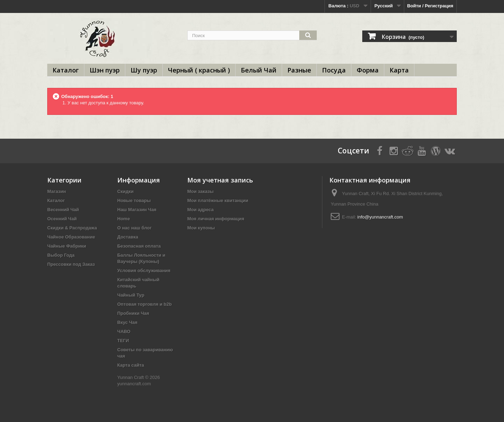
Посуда (334, 70)
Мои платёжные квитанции (218, 200)
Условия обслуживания (144, 271)
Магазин (57, 191)
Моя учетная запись (220, 180)
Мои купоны (201, 228)
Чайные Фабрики (67, 246)
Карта (399, 70)
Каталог (66, 70)
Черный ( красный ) (199, 70)
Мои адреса (200, 210)
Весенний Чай (63, 210)
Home (124, 219)
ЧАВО (124, 331)
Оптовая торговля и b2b (145, 304)
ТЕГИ (123, 341)
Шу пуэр (144, 70)
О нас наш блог (134, 228)
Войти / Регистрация (430, 6)
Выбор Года (61, 255)
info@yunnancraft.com (380, 217)
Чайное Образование (71, 237)
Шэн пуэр (105, 70)
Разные (299, 70)
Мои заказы (200, 191)
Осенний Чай (62, 219)
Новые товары (134, 200)
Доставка (128, 237)
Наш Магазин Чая (137, 210)
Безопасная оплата (139, 246)
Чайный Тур (131, 295)
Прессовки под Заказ (71, 264)
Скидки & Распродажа (72, 228)
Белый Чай (259, 70)
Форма (368, 70)
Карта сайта (131, 365)
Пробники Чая (133, 313)
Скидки (125, 191)
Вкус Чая (127, 322)
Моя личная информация (216, 219)
